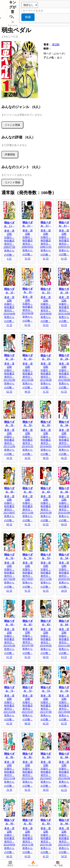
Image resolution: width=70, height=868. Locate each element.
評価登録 (10, 154)
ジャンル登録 (12, 125)
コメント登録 (12, 182)
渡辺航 (56, 45)
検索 (28, 17)
